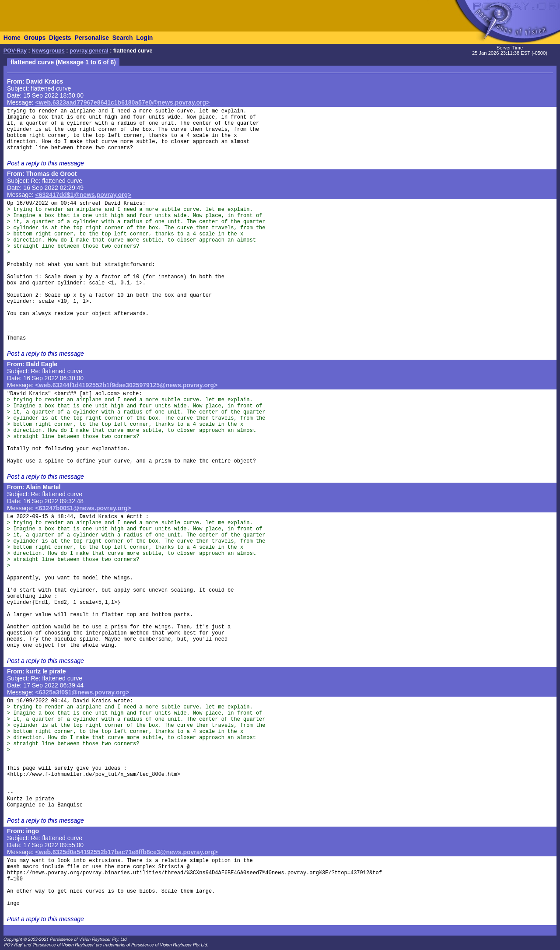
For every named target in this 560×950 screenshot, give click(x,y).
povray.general (89, 51)
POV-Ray (15, 51)
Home (12, 38)
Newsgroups (48, 51)
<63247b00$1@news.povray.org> (83, 508)
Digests (60, 38)
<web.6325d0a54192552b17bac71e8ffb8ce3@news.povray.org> (127, 852)
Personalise (92, 38)
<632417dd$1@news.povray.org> (84, 195)
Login (144, 38)
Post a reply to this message (45, 163)
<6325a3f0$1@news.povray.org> (82, 692)
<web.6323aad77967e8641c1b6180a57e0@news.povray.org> (123, 102)
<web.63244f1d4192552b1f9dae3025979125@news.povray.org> (127, 385)
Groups (35, 38)
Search (123, 38)
